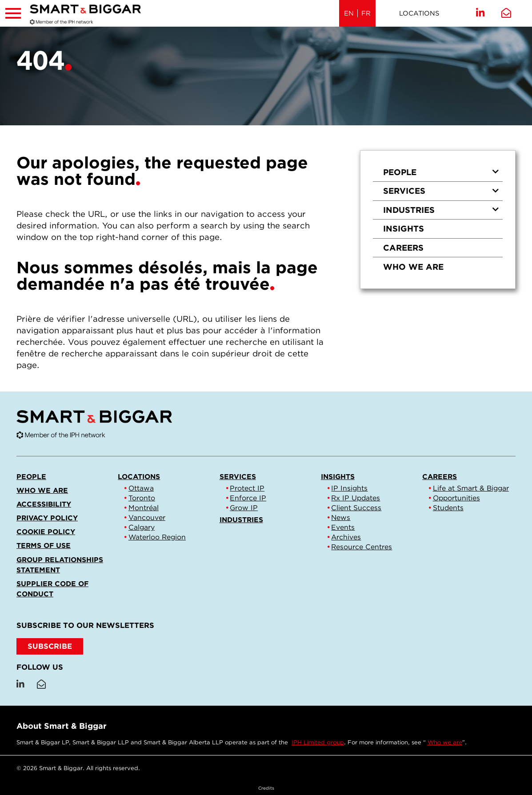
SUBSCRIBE (50, 646)
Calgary (142, 527)
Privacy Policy (47, 518)
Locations (419, 13)
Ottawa (141, 488)
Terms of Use (44, 545)
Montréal (144, 508)
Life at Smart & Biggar (471, 488)
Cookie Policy (46, 532)
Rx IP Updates (356, 498)
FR (366, 13)
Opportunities (456, 498)
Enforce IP (248, 498)
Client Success (356, 508)
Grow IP (244, 508)
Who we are (413, 267)
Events (343, 527)
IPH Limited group (318, 742)
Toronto (142, 498)
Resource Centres (362, 547)
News (341, 517)
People (441, 172)
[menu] (438, 220)
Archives (346, 537)
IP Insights (349, 488)
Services (441, 191)
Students (448, 508)
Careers (403, 248)
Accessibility (44, 504)
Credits (266, 788)
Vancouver (147, 517)
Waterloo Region (157, 537)
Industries (441, 210)
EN (349, 13)
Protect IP (247, 488)
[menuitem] (438, 172)
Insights (404, 228)
